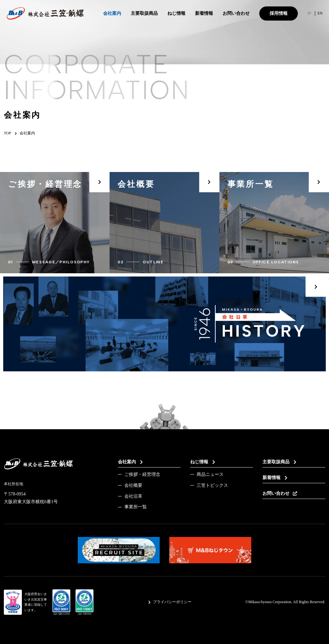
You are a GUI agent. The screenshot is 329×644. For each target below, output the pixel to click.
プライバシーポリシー (169, 602)
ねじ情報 (176, 14)
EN (320, 13)
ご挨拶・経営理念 (142, 474)
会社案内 (112, 14)
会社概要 (133, 485)
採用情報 (279, 13)
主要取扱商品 (144, 14)
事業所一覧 (136, 507)
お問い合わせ (236, 13)
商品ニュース (210, 474)
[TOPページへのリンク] (45, 14)
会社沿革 (133, 496)
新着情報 (204, 13)
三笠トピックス (212, 485)
